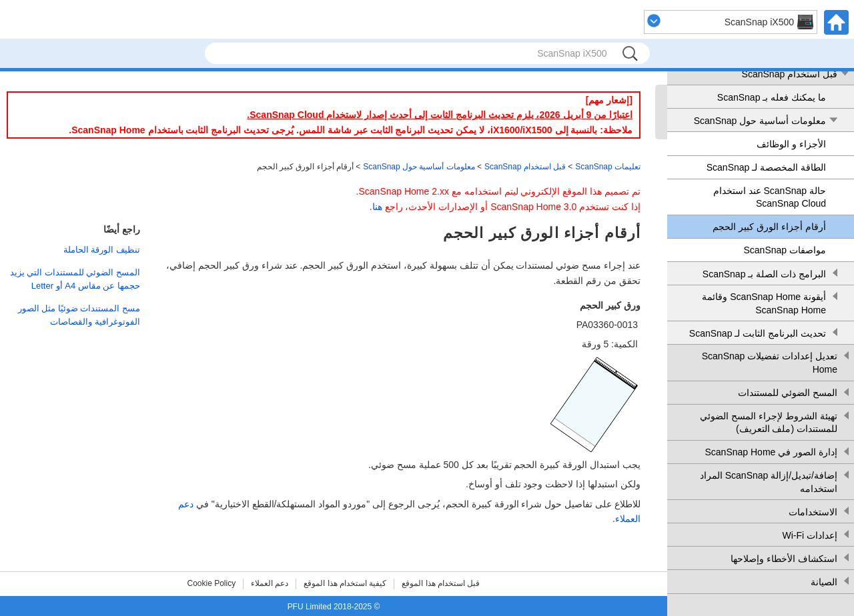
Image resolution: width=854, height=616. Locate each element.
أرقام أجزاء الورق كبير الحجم (769, 227)
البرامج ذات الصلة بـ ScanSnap (764, 274)
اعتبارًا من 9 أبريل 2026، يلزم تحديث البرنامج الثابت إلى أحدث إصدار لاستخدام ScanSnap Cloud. (440, 115)
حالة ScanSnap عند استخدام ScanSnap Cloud (770, 197)
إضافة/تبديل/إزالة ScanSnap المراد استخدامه (769, 482)
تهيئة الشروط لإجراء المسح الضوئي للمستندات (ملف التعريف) (769, 423)
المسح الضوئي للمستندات (788, 393)
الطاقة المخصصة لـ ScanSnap (766, 167)
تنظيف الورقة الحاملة (102, 250)
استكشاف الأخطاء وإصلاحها (784, 559)
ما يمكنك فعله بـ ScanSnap (772, 97)
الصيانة (824, 582)
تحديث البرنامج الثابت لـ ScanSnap (758, 333)
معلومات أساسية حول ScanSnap (760, 121)
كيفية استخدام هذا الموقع (345, 583)
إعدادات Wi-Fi (810, 535)
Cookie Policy (212, 583)
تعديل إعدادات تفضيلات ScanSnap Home (770, 363)
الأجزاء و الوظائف (791, 144)
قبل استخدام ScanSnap (790, 74)
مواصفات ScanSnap (785, 250)
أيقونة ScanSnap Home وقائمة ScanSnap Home (764, 303)
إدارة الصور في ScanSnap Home (771, 452)
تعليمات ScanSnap (608, 167)
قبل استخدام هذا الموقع (441, 583)
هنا (377, 207)
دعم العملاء (270, 583)
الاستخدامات (813, 512)
